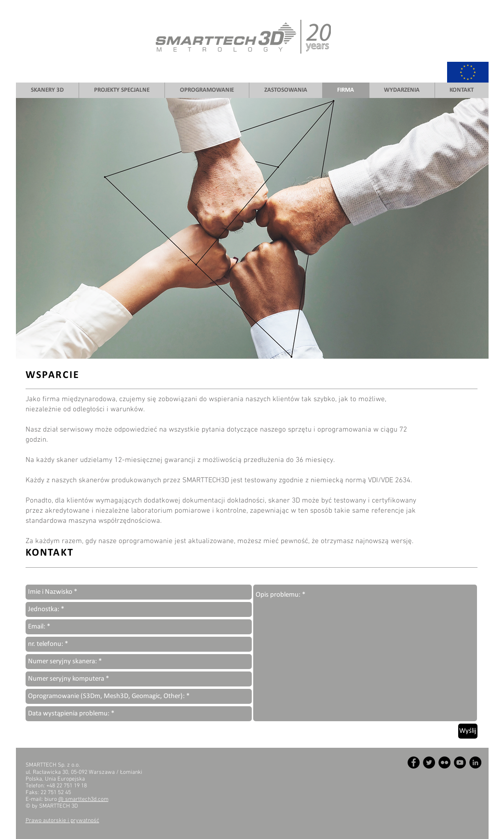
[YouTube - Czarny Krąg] (460, 762)
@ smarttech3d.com (83, 799)
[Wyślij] (468, 731)
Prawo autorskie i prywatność (62, 821)
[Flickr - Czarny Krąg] (444, 762)
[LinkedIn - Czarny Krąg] (475, 762)
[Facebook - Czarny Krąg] (414, 762)
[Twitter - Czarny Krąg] (429, 762)
